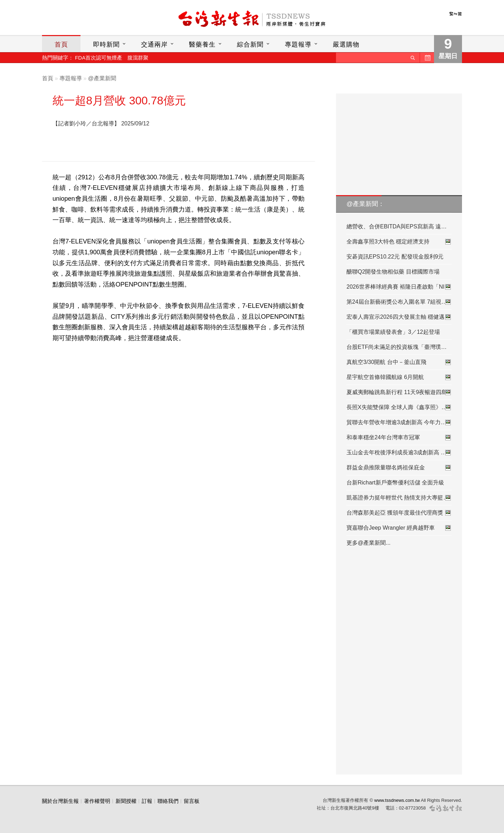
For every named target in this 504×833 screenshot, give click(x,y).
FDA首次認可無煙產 (99, 58)
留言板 (192, 801)
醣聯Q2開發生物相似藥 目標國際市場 (393, 272)
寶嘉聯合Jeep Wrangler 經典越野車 (399, 528)
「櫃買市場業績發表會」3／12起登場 (393, 332)
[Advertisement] (232, 136)
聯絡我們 (168, 801)
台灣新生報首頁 (252, 19)
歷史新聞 (427, 58)
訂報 (147, 801)
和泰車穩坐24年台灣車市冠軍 (399, 438)
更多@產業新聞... (369, 543)
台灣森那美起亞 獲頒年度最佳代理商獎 (399, 513)
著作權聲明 (97, 801)
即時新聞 (106, 44)
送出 (413, 58)
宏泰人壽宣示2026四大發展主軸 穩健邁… (399, 317)
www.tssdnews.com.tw (397, 800)
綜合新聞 (250, 44)
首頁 (61, 44)
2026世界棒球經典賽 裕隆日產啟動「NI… (399, 287)
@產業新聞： (365, 204)
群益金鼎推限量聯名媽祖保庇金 (399, 468)
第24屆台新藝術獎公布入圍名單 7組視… (399, 302)
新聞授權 (126, 801)
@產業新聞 (102, 78)
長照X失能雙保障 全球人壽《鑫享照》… (399, 407)
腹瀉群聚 (138, 58)
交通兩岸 (154, 44)
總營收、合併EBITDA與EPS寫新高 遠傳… (399, 226)
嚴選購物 (346, 44)
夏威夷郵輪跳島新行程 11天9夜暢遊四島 (399, 392)
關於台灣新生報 (60, 801)
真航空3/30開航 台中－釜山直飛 (399, 362)
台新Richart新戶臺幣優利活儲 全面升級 (395, 483)
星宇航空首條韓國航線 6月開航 (399, 377)
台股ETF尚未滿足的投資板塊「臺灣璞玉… (399, 347)
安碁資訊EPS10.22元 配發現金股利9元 (395, 257)
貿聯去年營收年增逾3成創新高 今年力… (399, 422)
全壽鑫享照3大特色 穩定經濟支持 (399, 242)
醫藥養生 (202, 44)
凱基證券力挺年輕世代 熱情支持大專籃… (399, 498)
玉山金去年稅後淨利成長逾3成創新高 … (399, 453)
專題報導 (298, 44)
